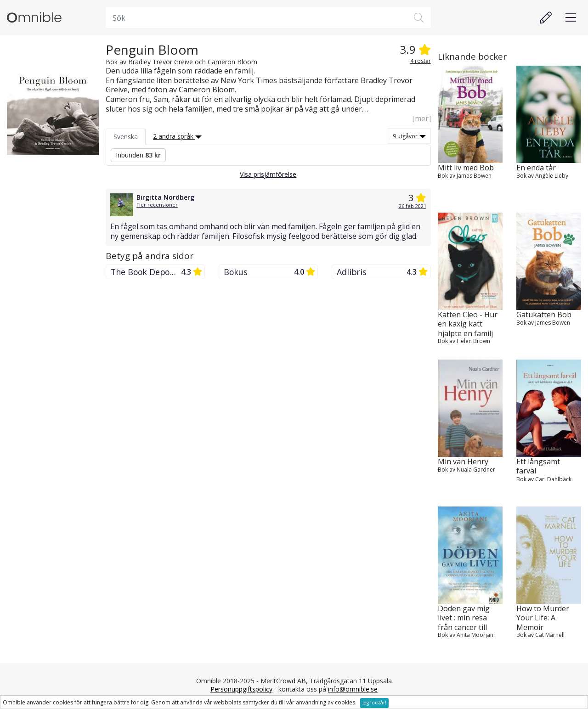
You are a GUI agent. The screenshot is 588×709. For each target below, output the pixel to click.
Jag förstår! (374, 703)
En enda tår (536, 168)
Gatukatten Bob (544, 315)
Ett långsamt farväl (538, 467)
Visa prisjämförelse (268, 174)
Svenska (126, 137)
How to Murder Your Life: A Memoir (543, 618)
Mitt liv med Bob (466, 168)
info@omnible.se (353, 689)
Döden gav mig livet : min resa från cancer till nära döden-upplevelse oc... (464, 618)
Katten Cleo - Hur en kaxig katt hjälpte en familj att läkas (468, 324)
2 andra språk (177, 136)
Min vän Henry (463, 462)
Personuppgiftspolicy (241, 689)
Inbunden (138, 155)
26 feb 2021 (413, 206)
